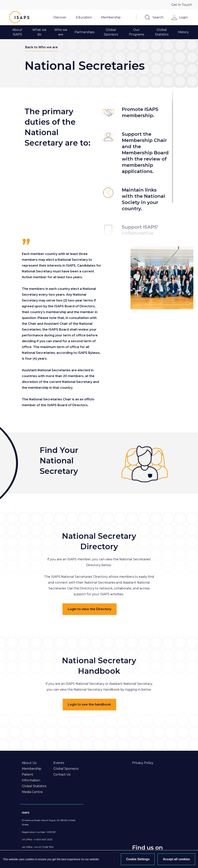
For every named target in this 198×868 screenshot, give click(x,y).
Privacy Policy (143, 763)
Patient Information (31, 777)
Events (59, 763)
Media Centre (32, 792)
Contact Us (62, 774)
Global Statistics (34, 786)
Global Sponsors (66, 769)
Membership (32, 769)
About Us (29, 763)
